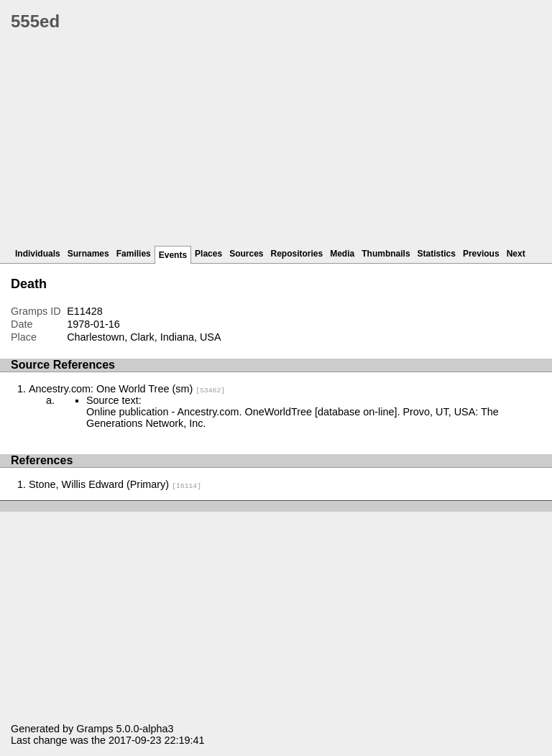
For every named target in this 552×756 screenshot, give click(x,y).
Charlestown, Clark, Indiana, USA (144, 337)
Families (134, 254)
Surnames (88, 254)
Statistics (437, 254)
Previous (481, 254)
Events (173, 255)
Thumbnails (386, 254)
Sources (246, 254)
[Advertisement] (281, 144)
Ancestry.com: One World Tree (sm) (127, 389)
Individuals (38, 254)
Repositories (297, 254)
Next (516, 254)
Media (342, 254)
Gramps (95, 729)
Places (208, 254)
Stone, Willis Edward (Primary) (115, 484)
